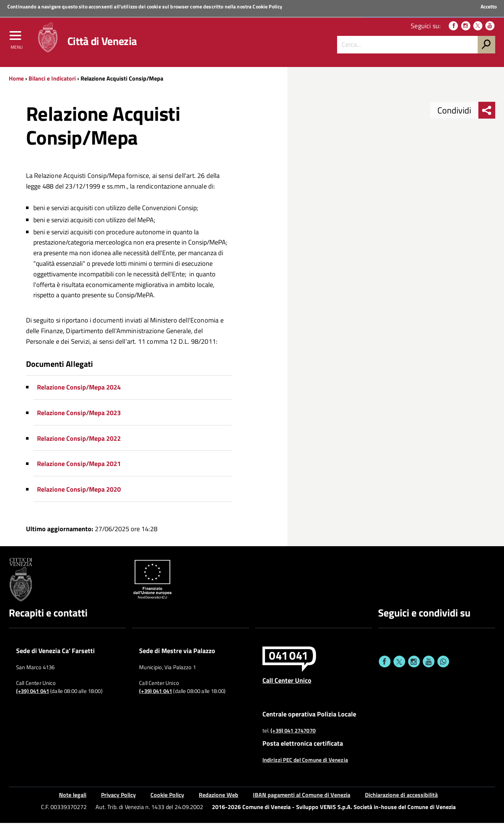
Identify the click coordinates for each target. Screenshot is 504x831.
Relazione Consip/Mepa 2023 (79, 421)
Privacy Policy (118, 803)
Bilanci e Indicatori (52, 87)
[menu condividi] (487, 119)
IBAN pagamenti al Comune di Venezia (302, 803)
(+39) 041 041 (33, 700)
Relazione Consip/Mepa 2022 (79, 446)
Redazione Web (219, 803)
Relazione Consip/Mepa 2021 (79, 472)
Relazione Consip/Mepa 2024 (79, 396)
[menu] (16, 43)
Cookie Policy (267, 6)
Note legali (73, 803)
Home (16, 87)
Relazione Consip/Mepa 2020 (79, 498)
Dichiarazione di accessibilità (401, 803)
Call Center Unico (287, 689)
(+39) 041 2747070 (293, 739)
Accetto (489, 7)
